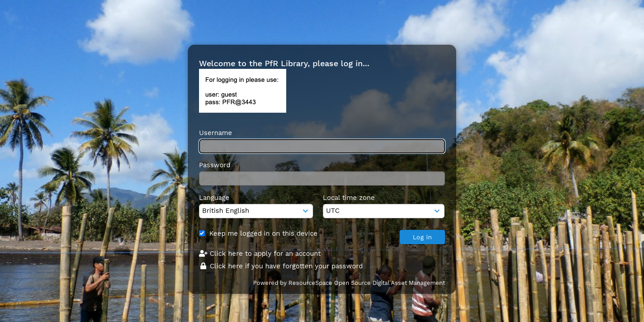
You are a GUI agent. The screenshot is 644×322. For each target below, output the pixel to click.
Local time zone (349, 198)
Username (216, 133)
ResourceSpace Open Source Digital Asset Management (367, 283)
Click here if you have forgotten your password (281, 266)
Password (215, 165)
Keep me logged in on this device (263, 233)
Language (214, 198)
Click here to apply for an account (260, 254)
